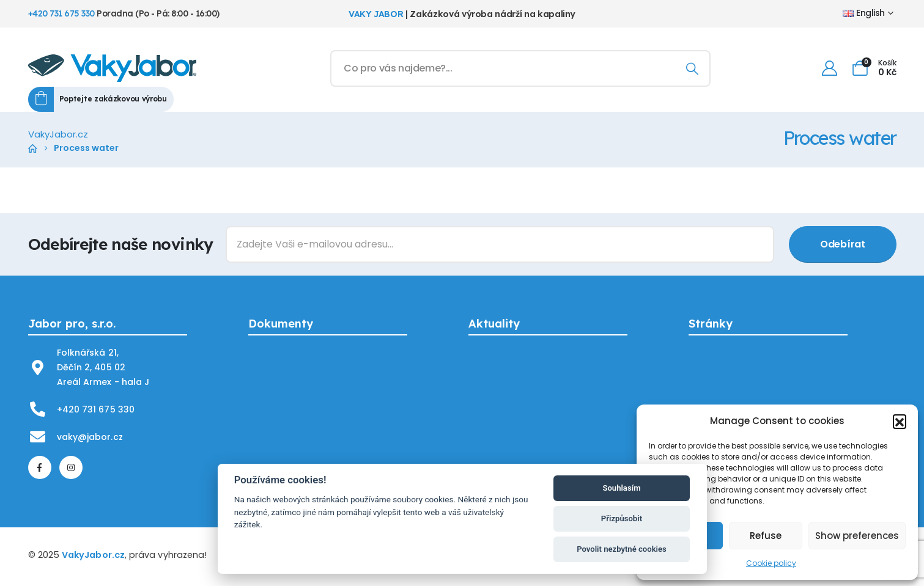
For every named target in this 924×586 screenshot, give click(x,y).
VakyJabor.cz (93, 555)
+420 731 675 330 (61, 13)
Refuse (766, 536)
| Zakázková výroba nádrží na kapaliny (462, 14)
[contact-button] (842, 244)
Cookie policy (771, 563)
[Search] (693, 68)
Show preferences (857, 536)
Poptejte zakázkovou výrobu (113, 99)
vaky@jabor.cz (90, 437)
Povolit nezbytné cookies (622, 549)
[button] (900, 421)
